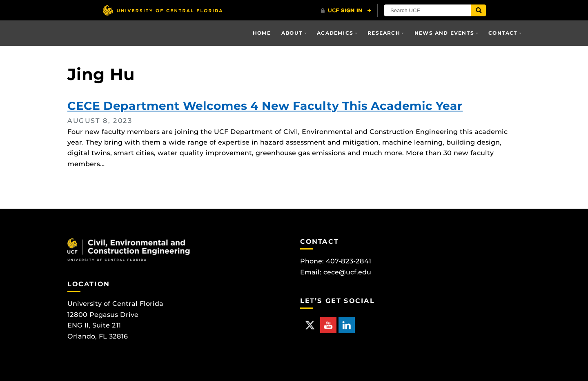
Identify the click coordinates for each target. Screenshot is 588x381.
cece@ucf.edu (347, 272)
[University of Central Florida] (163, 10)
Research (384, 33)
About (292, 33)
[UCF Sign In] (346, 11)
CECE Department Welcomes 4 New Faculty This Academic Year (265, 106)
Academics (335, 33)
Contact (503, 33)
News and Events (444, 33)
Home (262, 33)
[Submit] (479, 10)
